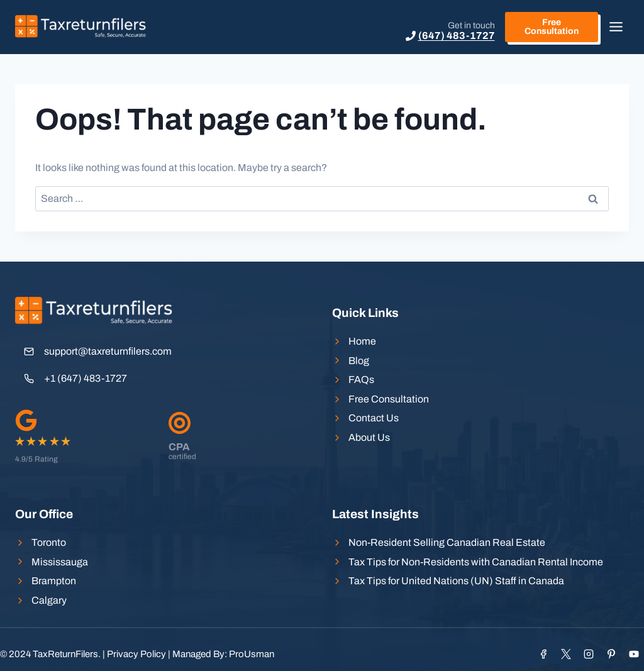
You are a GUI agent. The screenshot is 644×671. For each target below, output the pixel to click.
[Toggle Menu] (616, 27)
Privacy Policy (136, 654)
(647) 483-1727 (457, 36)
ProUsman (252, 654)
